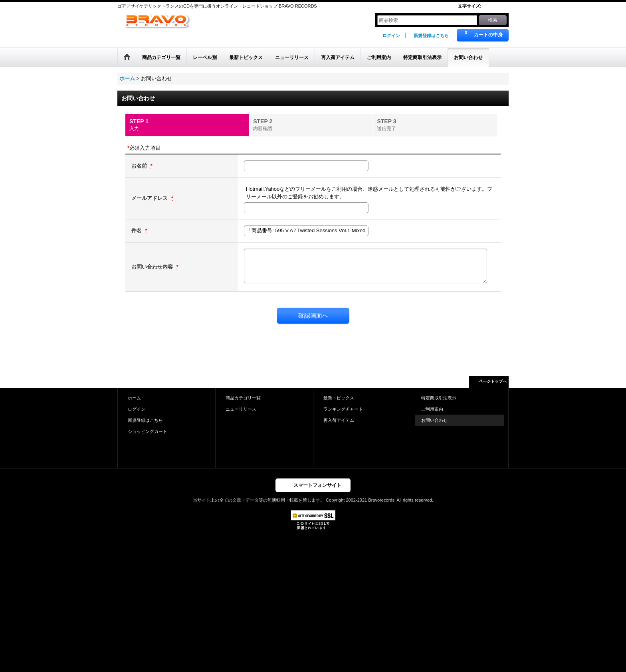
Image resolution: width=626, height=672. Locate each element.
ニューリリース (241, 409)
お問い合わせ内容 (153, 267)
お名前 (140, 166)
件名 (137, 230)
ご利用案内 (432, 409)
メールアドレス (150, 198)
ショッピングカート (148, 431)
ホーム (134, 398)
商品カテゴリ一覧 (243, 398)
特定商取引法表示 (439, 398)
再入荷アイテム (339, 420)
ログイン (391, 36)
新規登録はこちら (431, 36)
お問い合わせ (434, 420)
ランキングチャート (343, 409)
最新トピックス (339, 398)
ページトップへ (493, 381)
